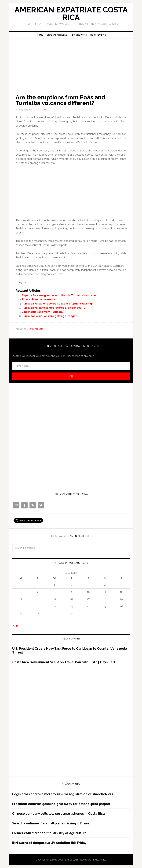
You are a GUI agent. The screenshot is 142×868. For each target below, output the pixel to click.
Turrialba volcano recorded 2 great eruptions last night (58, 304)
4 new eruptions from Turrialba (42, 312)
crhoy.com (22, 282)
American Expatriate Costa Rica (71, 14)
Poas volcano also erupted (40, 299)
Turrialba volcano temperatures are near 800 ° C (54, 308)
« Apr (15, 626)
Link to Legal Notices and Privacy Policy (86, 860)
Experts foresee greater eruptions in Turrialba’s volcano (59, 295)
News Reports (36, 329)
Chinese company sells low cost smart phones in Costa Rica (58, 814)
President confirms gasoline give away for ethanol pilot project (61, 804)
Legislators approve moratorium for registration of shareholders (63, 794)
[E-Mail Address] (71, 366)
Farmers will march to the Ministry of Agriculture (49, 833)
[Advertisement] (71, 62)
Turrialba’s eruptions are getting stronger (49, 316)
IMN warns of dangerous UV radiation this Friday (49, 843)
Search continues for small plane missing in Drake (51, 823)
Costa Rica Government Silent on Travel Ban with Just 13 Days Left (64, 662)
